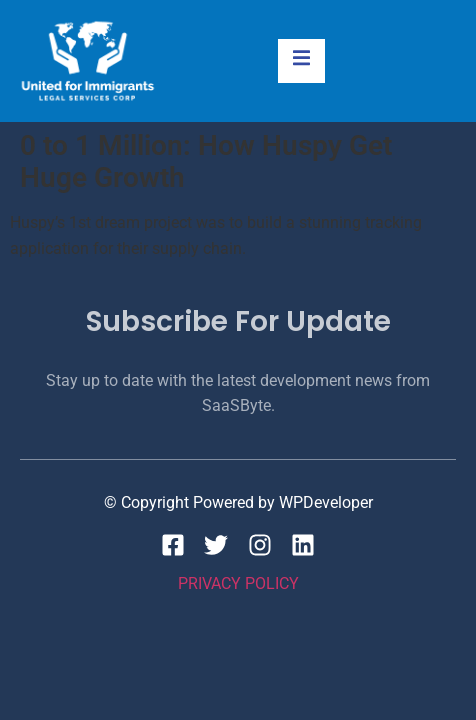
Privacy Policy (238, 583)
